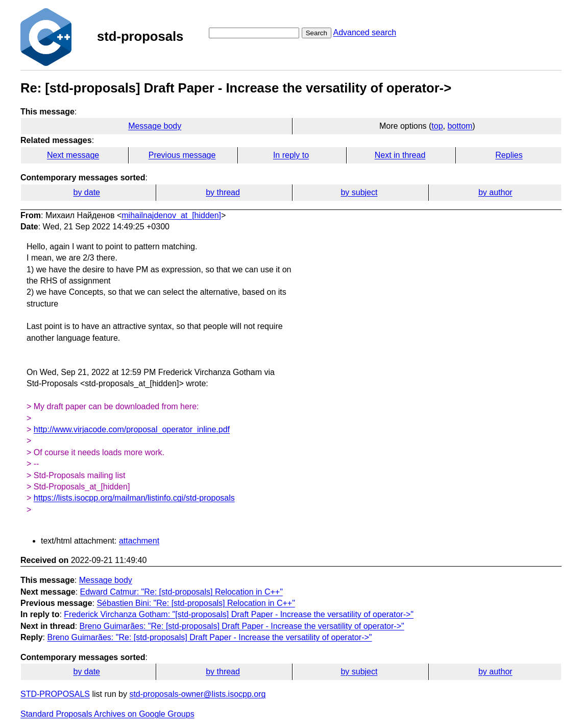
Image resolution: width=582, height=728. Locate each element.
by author (495, 192)
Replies (509, 155)
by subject (359, 192)
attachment (139, 541)
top (437, 126)
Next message (73, 155)
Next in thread (400, 155)
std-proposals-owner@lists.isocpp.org (197, 694)
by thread (223, 192)
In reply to (291, 155)
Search (317, 33)
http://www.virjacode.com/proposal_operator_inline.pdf (132, 429)
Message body (155, 126)
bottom (460, 126)
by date (86, 192)
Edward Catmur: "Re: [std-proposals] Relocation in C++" (181, 592)
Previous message (182, 155)
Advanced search (365, 32)
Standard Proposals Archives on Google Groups (107, 714)
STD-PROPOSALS (55, 694)
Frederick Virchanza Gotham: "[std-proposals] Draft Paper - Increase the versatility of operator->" (239, 614)
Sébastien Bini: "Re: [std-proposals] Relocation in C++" (196, 603)
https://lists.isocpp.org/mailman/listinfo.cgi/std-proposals (134, 498)
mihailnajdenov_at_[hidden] (171, 215)
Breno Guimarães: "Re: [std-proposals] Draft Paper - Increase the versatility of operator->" (242, 626)
